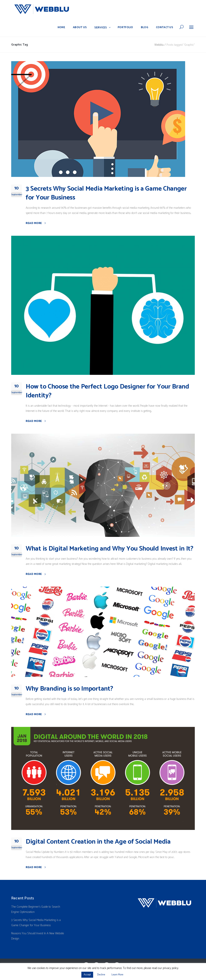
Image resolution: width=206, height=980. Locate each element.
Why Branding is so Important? (69, 689)
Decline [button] (101, 975)
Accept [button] (87, 975)
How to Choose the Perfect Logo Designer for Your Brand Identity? (107, 391)
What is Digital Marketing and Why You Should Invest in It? (110, 549)
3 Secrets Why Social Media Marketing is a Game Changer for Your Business (106, 193)
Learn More (117, 975)
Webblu (159, 45)
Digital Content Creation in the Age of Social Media (98, 842)
